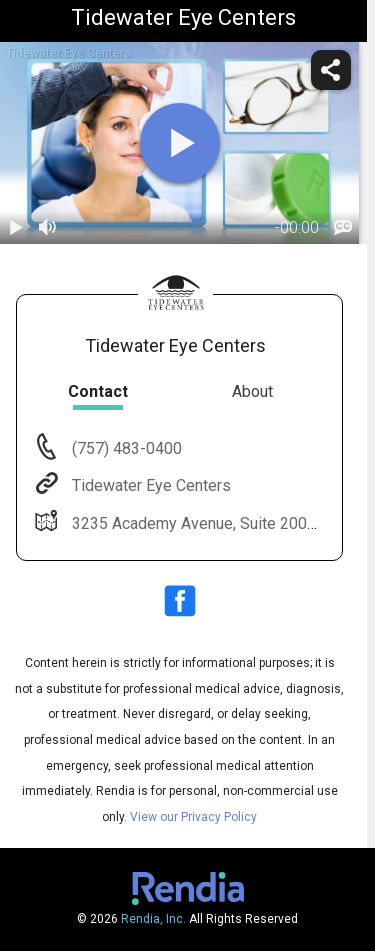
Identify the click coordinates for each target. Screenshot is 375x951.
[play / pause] (16, 228)
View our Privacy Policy (193, 817)
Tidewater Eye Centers (149, 485)
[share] (331, 70)
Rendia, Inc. (153, 919)
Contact (98, 391)
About (252, 391)
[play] (180, 143)
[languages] (343, 228)
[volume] (48, 228)
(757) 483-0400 (125, 448)
